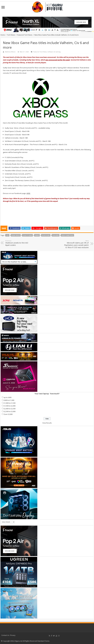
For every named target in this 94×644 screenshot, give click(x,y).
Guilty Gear (28, 235)
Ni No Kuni (46, 235)
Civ (8, 235)
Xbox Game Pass (68, 235)
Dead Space (16, 235)
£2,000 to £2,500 (10, 409)
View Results (47, 423)
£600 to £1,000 (9, 400)
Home (3, 35)
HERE (28, 193)
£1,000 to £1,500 (10, 403)
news (37, 235)
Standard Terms (43, 641)
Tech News (11, 35)
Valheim (56, 235)
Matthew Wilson (10, 52)
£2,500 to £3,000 (10, 411)
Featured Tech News (25, 35)
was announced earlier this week (58, 60)
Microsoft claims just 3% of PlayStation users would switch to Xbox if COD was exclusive (76, 244)
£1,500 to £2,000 (10, 406)
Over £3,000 (8, 414)
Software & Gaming (54, 52)
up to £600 (8, 397)
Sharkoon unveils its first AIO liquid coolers (18, 243)
